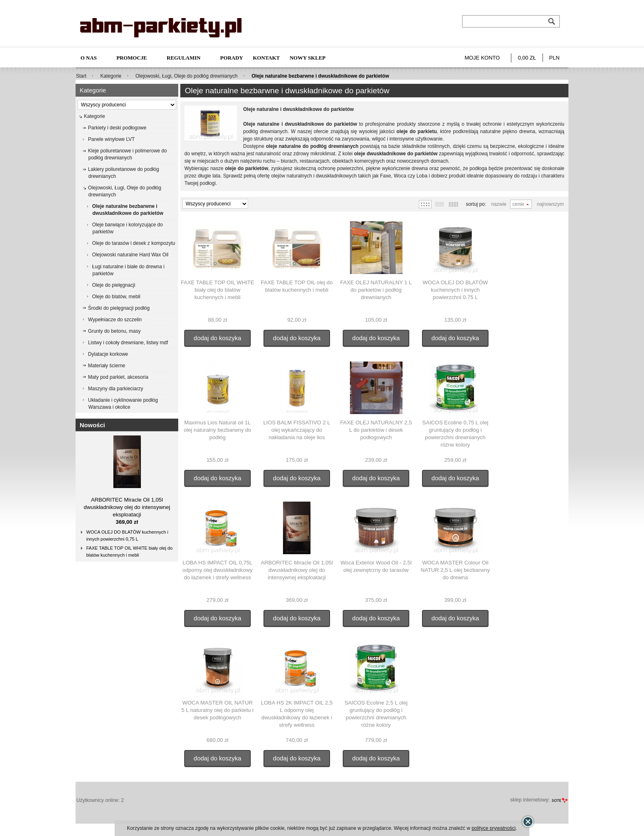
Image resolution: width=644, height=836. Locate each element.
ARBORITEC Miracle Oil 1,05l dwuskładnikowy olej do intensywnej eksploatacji (127, 507)
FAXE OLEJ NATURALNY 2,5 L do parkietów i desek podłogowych (376, 430)
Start (81, 76)
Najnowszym (550, 204)
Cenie (519, 204)
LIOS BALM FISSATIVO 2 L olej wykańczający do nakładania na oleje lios (297, 430)
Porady (232, 58)
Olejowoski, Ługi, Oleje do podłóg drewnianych (187, 76)
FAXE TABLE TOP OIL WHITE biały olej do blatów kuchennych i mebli (129, 552)
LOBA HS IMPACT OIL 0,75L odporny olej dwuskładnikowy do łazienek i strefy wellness (217, 570)
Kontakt (267, 58)
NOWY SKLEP (307, 58)
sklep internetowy (529, 800)
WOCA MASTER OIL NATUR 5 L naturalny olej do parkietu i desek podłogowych (217, 710)
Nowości (92, 425)
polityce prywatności (493, 828)
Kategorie (111, 76)
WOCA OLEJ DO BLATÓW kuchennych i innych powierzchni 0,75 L (127, 535)
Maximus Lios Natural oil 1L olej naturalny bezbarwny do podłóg (217, 430)
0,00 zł (527, 58)
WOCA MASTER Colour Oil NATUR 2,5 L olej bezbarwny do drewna (455, 570)
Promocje (131, 58)
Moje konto (482, 58)
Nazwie (499, 204)
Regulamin (184, 58)
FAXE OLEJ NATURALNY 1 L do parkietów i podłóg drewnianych (376, 290)
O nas (89, 58)
